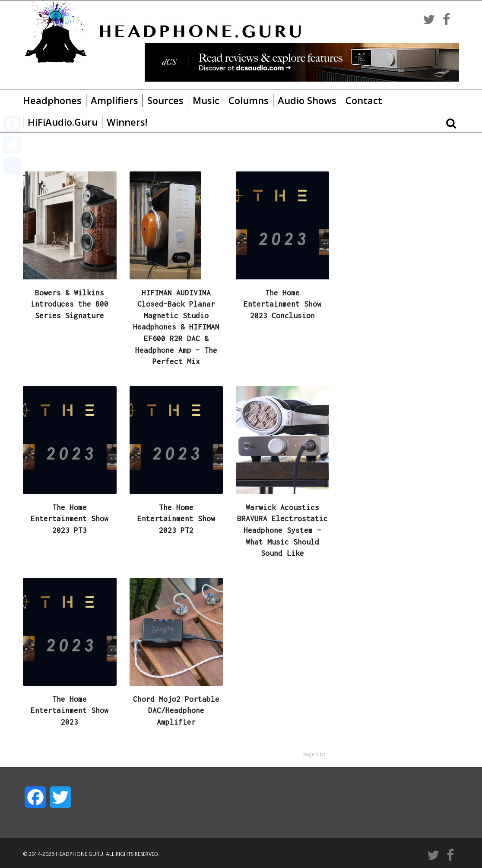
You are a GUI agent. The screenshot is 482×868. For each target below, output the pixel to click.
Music (206, 100)
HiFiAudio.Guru (63, 122)
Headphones (52, 100)
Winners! (127, 122)
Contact (364, 100)
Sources (165, 100)
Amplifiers (114, 100)
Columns (249, 100)
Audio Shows (307, 100)
